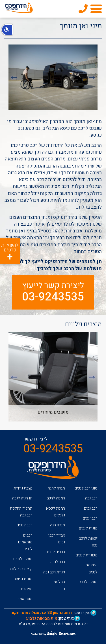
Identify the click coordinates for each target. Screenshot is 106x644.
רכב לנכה (58, 562)
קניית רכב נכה (54, 572)
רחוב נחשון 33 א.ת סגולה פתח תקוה (41, 613)
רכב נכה (91, 498)
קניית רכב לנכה (20, 569)
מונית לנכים (88, 528)
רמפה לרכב (56, 498)
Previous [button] (92, 77)
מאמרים (26, 589)
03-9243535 (53, 297)
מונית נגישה (23, 579)
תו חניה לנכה (22, 498)
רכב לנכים (25, 525)
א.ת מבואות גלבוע (42, 618)
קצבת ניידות (23, 488)
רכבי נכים (90, 518)
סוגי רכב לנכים (86, 488)
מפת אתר (25, 599)
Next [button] (14, 77)
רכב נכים (91, 508)
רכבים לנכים (55, 552)
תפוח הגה (58, 525)
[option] (53, 77)
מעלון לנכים (23, 559)
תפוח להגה (56, 488)
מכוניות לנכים (87, 555)
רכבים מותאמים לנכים (25, 542)
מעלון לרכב (88, 582)
